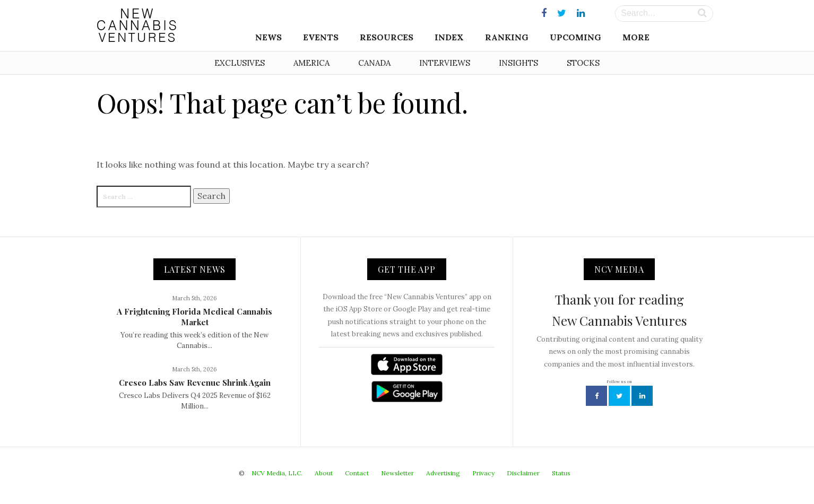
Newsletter (397, 473)
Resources (387, 37)
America (311, 63)
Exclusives (240, 63)
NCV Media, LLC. (277, 473)
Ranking (507, 37)
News (269, 37)
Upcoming (575, 37)
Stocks (583, 63)
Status (561, 473)
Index (449, 37)
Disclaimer (523, 473)
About (324, 473)
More (636, 37)
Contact (357, 473)
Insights (518, 63)
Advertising (443, 473)
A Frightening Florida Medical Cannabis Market (194, 317)
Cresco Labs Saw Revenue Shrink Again (195, 383)
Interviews (445, 63)
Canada (374, 63)
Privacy (483, 473)
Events (321, 37)
